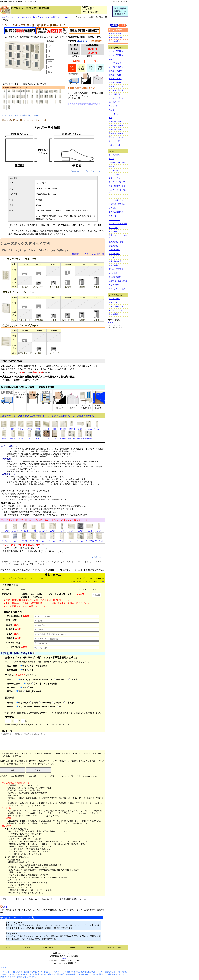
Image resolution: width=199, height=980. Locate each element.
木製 (55, 438)
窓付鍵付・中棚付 (116, 122)
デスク (111, 159)
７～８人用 (24, 530)
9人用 (34, 530)
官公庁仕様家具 (115, 277)
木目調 (46, 438)
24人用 (15, 540)
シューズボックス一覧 (25, 17)
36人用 (71, 540)
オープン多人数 (115, 63)
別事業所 (57, 703)
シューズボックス (116, 200)
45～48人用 (90, 540)
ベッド (111, 257)
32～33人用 (52, 540)
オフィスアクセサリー (118, 224)
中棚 (50, 61)
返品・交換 (70, 947)
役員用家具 (113, 228)
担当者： (14, 625)
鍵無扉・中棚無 (115, 82)
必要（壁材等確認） (33, 691)
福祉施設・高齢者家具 (118, 281)
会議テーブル (114, 178)
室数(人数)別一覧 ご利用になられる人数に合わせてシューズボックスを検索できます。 (45, 520)
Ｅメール (111, 323)
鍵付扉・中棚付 (115, 71)
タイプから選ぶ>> (116, 34)
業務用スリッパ (115, 303)
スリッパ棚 (113, 106)
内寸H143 (21, 428)
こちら (102, 581)
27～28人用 (34, 540)
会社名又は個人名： (19, 616)
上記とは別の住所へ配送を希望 (16, 653)
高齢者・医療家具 (116, 269)
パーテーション (115, 174)
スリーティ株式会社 (120, 1)
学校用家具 (113, 246)
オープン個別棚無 (116, 55)
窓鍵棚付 (63, 438)
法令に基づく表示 (114, 947)
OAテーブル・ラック (117, 162)
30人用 (43, 540)
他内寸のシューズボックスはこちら (87, 171)
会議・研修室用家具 (117, 186)
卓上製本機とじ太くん (118, 306)
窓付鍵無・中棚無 (116, 133)
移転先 (33, 703)
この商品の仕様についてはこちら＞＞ (84, 104)
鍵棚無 (80, 428)
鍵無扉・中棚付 (115, 79)
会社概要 (91, 947)
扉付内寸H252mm (116, 86)
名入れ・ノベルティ (117, 310)
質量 (50, 67)
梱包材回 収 (100, 68)
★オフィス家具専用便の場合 (17, 829)
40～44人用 (81, 540)
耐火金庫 (112, 208)
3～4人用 (6, 530)
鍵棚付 (55, 428)
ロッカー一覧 (114, 141)
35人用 (62, 540)
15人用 (71, 530)
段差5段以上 (61, 679)
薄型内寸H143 (114, 59)
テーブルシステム (116, 170)
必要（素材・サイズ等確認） (45, 684)
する (23, 666)
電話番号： (15, 638)
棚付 (4, 428)
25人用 (24, 540)
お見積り (77, 61)
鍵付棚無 (63, 428)
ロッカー (112, 196)
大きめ (21, 438)
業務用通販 (113, 314)
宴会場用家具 (114, 254)
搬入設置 (91, 68)
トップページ (7, 17)
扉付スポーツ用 (115, 102)
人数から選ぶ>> (115, 37)
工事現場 (68, 703)
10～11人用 (43, 530)
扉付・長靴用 (114, 94)
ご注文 (95, 61)
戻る (4, 907)
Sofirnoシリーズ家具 (117, 289)
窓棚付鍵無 (80, 438)
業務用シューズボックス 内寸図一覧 (88, 254)
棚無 (13, 428)
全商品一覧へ (97, 557)
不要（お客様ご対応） (38, 666)
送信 (13, 770)
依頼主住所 (22, 703)
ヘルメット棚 (114, 145)
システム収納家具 (116, 212)
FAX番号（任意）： (15, 643)
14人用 (62, 530)
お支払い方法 (48, 947)
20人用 (99, 530)
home (8, 947)
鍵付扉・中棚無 (115, 75)
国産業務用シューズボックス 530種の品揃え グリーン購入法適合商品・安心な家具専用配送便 (47, 416)
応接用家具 (113, 232)
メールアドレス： (18, 647)
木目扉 (111, 110)
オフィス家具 (114, 155)
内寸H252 (89, 428)
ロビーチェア (114, 220)
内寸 (50, 56)
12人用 (52, 530)
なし (60, 706)
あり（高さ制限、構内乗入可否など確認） (36, 706)
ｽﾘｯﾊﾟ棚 (46, 428)
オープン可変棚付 (116, 67)
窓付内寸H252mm (116, 137)
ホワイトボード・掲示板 (118, 191)
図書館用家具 (114, 250)
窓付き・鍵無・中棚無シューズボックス (55, 17)
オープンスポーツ (116, 98)
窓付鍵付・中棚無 (116, 126)
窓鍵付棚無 (72, 438)
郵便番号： (15, 629)
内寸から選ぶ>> (115, 41)
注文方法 (26, 947)
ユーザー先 (45, 703)
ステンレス (38, 438)
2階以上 (73, 679)
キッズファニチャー (117, 285)
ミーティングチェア (117, 182)
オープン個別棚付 (116, 51)
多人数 (30, 428)
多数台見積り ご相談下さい (81, 88)
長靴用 (4, 438)
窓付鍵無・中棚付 (116, 129)
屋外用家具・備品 (116, 242)
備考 (50, 72)
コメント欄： (53, 740)
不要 (31, 670)
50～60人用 (99, 540)
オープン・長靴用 (116, 90)
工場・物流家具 (115, 261)
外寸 (50, 51)
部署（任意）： (13, 620)
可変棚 (38, 428)
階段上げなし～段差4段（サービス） (36, 679)
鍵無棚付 (72, 428)
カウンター (113, 216)
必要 (31, 688)
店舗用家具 (113, 265)
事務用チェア (114, 166)
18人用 (90, 530)
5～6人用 (15, 530)
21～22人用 (6, 540)
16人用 (80, 530)
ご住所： (14, 634)
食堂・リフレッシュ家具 (118, 237)
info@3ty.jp (64, 958)
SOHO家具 (113, 273)
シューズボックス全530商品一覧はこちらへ (20, 115)
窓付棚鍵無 (89, 438)
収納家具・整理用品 (117, 204)
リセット (39, 770)
